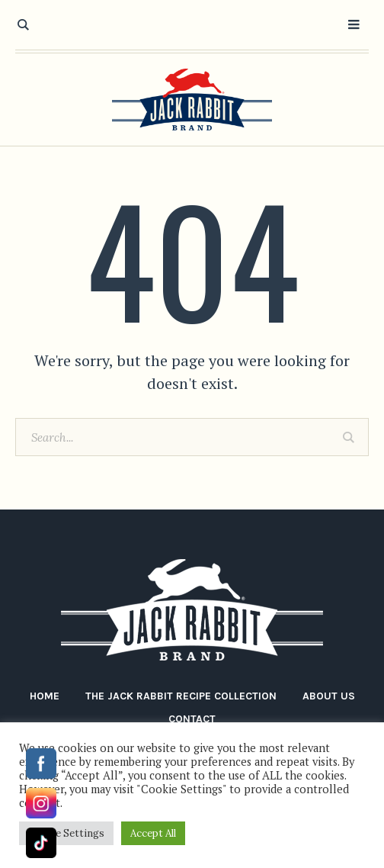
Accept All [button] (153, 833)
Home (45, 696)
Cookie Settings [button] (66, 833)
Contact (192, 719)
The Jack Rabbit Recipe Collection (181, 696)
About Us (329, 696)
